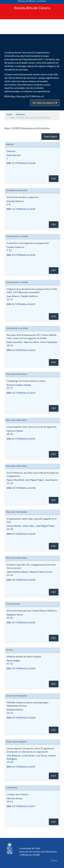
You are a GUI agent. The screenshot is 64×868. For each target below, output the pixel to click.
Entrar (54, 860)
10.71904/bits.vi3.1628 (21, 163)
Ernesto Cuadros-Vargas (19, 385)
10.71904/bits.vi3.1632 (21, 350)
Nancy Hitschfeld (15, 480)
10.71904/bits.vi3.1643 (21, 668)
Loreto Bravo (29, 756)
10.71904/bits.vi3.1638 (21, 488)
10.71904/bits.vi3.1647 (21, 767)
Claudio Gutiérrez (15, 247)
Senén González (15, 342)
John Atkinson (14, 756)
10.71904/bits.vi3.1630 (21, 255)
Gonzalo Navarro (15, 201)
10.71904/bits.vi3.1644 (21, 718)
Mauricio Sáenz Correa (41, 572)
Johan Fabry (29, 526)
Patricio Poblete (15, 431)
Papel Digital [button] (50, 136)
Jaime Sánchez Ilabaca (17, 572)
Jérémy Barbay (14, 526)
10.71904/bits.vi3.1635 (21, 439)
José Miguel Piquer (34, 480)
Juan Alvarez (13, 296)
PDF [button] (54, 179)
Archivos (20, 114)
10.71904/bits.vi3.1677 (21, 806)
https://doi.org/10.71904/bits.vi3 (27, 96)
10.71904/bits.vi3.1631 (21, 304)
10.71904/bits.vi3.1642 (21, 622)
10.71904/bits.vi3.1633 (21, 393)
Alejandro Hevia (15, 615)
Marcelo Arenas (15, 798)
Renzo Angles (13, 661)
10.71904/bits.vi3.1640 (21, 580)
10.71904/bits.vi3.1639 (21, 534)
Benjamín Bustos (15, 710)
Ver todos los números (45, 103)
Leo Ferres (42, 756)
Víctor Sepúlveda (49, 342)
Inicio (9, 114)
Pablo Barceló (14, 155)
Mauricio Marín (31, 342)
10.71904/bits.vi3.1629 (21, 209)
